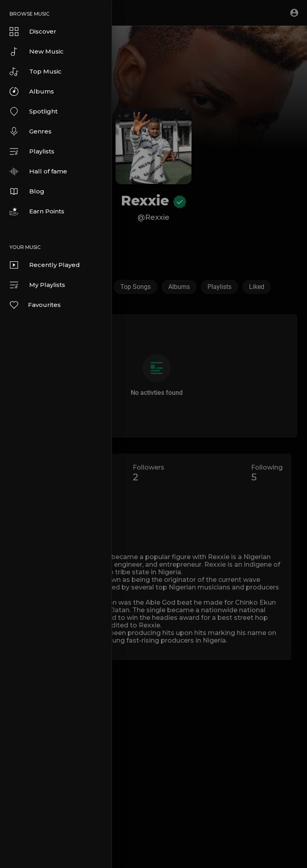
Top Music (36, 72)
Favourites (35, 305)
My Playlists (37, 285)
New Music (37, 52)
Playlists (32, 151)
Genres (31, 131)
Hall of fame (38, 171)
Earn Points (37, 211)
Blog (27, 191)
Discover (33, 32)
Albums (32, 92)
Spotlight (34, 111)
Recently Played (45, 265)
